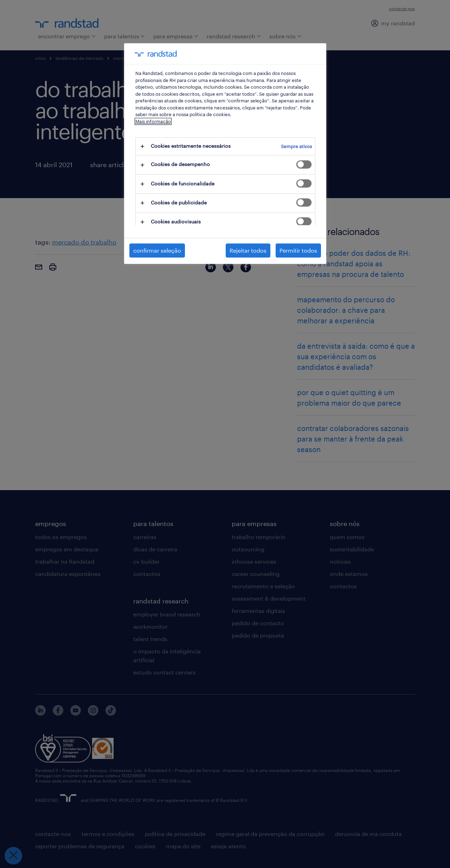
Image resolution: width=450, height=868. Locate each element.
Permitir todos (298, 250)
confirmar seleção (157, 250)
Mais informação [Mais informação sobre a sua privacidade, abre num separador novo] (153, 121)
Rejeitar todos (248, 250)
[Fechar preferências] (12, 856)
